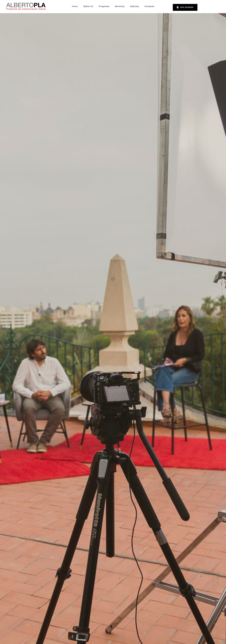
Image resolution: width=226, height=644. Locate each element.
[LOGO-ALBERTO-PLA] (26, 2)
